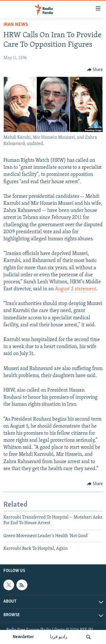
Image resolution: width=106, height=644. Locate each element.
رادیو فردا (59, 637)
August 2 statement (76, 289)
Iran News (16, 25)
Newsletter (23, 637)
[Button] (95, 70)
